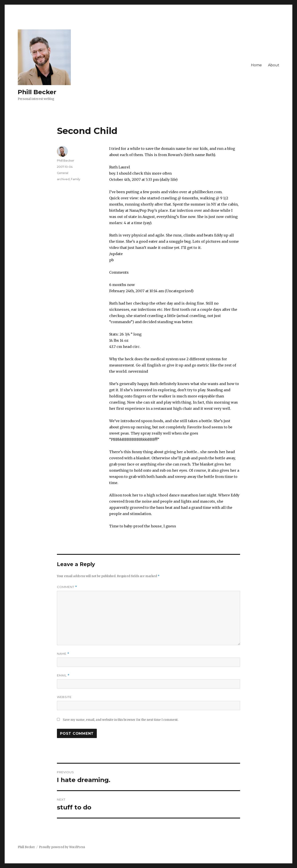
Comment (67, 587)
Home (256, 65)
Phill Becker (37, 92)
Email (63, 675)
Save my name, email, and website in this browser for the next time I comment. (121, 720)
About (274, 65)
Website (64, 697)
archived (63, 179)
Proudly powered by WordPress (62, 847)
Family (76, 179)
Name (63, 654)
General (63, 173)
